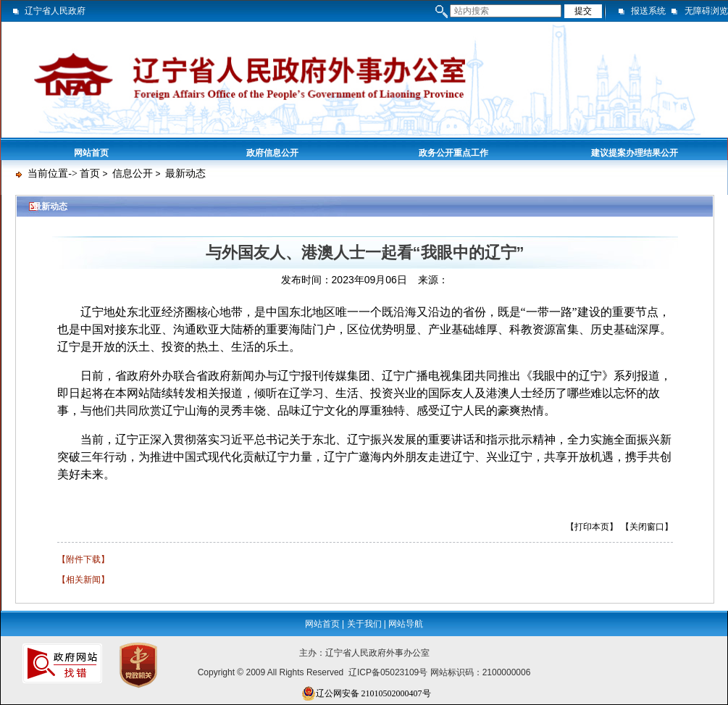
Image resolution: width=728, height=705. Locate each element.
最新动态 (185, 174)
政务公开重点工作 (453, 153)
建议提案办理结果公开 (635, 153)
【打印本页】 (592, 527)
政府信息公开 (272, 153)
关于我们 (364, 624)
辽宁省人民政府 (55, 11)
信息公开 (133, 174)
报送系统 (648, 11)
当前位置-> (53, 174)
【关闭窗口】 (647, 527)
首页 (90, 174)
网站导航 (406, 624)
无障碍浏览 (706, 11)
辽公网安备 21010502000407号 (366, 693)
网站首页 (91, 153)
